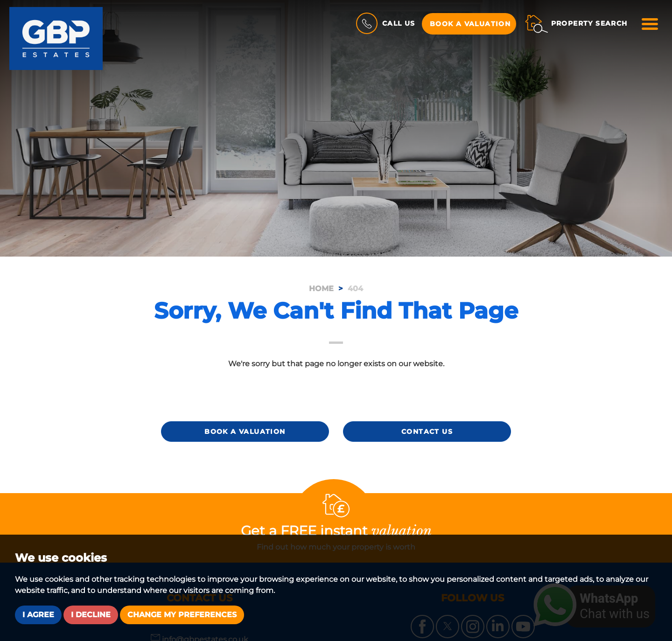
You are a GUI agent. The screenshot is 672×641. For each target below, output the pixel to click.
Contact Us (427, 432)
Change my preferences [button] (182, 615)
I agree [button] (38, 615)
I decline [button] (91, 615)
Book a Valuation (470, 24)
